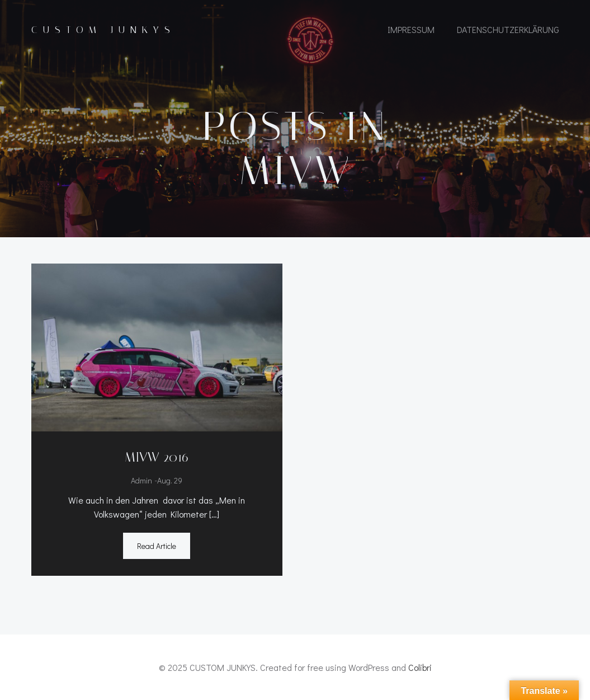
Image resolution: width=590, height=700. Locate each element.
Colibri (420, 667)
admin (141, 480)
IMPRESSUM (411, 29)
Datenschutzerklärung (508, 29)
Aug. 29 (170, 480)
